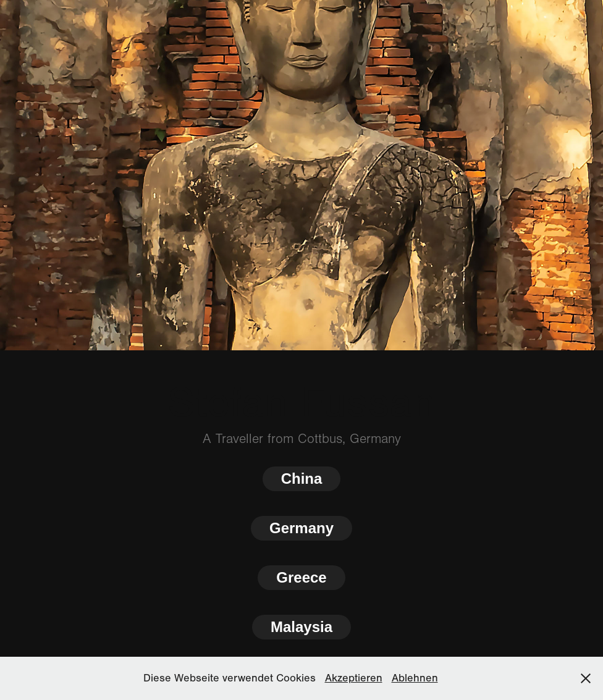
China (302, 479)
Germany (301, 528)
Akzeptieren (354, 678)
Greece (301, 577)
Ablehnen (415, 678)
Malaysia (301, 627)
